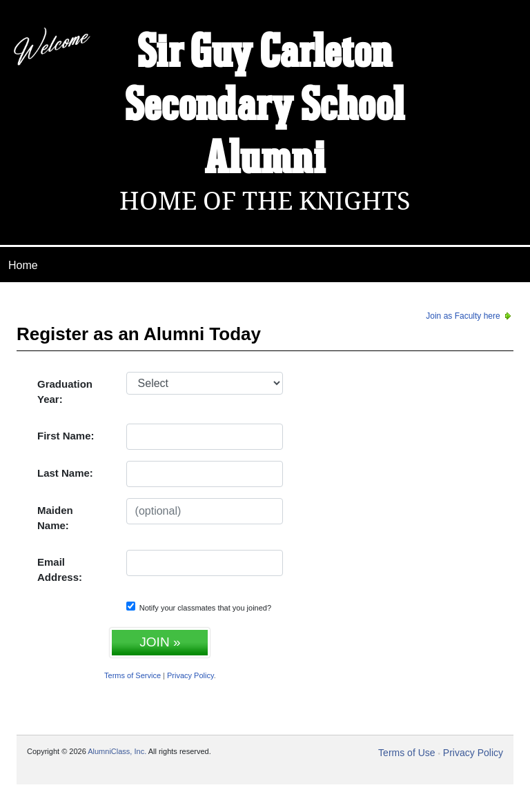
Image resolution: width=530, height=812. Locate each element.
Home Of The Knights (265, 201)
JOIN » (160, 642)
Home (23, 265)
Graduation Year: (65, 392)
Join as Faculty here (470, 316)
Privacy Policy (190, 675)
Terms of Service (132, 675)
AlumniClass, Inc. (117, 751)
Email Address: (60, 570)
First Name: (66, 436)
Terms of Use (406, 753)
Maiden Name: (55, 518)
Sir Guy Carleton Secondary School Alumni (265, 107)
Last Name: (65, 473)
